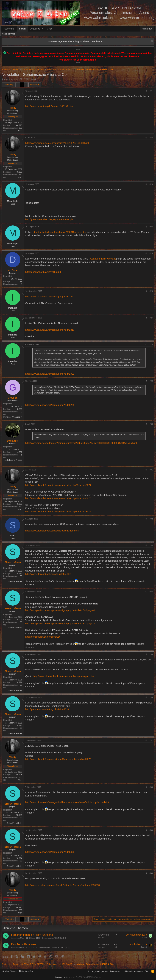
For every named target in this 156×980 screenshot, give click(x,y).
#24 (151, 227)
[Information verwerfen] (151, 41)
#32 (151, 519)
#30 (151, 424)
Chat (50, 29)
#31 (151, 470)
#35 (151, 654)
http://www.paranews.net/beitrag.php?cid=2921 (50, 374)
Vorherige (10, 85)
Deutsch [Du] (26, 971)
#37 (151, 741)
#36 (151, 697)
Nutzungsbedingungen (98, 971)
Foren (22, 29)
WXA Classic (9, 971)
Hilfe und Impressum (133, 971)
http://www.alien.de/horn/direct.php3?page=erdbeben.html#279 (58, 759)
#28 (151, 344)
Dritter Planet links (14, 581)
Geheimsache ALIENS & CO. (54, 938)
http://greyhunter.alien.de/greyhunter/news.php (50, 219)
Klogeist (143, 947)
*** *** (77, 41)
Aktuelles (35, 29)
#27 (151, 318)
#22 (151, 138)
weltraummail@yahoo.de (103, 259)
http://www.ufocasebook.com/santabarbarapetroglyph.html (64, 676)
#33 (151, 545)
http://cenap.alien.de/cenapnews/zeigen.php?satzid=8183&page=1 (60, 623)
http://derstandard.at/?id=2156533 (43, 272)
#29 (151, 381)
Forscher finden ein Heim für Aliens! (32, 935)
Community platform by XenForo (78, 977)
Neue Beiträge (9, 34)
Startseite (9, 29)
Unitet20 (143, 938)
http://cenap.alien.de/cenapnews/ (43, 637)
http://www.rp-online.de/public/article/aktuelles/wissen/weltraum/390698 (63, 885)
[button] (42, 29)
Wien (20, 131)
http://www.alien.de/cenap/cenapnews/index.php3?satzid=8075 (58, 498)
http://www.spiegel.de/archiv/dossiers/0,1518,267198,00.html (57, 143)
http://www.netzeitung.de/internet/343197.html (49, 106)
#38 (151, 787)
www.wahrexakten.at (100, 18)
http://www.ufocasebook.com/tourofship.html (48, 574)
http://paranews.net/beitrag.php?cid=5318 (47, 709)
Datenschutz (116, 971)
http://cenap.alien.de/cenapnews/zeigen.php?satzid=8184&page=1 (60, 610)
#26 (151, 291)
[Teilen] (146, 91)
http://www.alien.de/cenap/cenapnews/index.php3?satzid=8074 (58, 485)
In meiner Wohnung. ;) (13, 417)
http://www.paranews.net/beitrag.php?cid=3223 (50, 405)
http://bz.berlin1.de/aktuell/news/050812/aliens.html (60, 232)
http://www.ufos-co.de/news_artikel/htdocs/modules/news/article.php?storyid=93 (67, 802)
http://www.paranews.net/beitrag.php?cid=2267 (50, 296)
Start (147, 971)
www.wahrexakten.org (137, 18)
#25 (151, 253)
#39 (151, 830)
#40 (151, 873)
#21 (151, 91)
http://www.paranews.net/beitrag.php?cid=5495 (50, 852)
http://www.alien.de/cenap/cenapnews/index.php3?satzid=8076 (58, 512)
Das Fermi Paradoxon (24, 944)
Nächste (34, 85)
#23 (151, 184)
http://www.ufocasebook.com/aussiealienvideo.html (52, 531)
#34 (151, 592)
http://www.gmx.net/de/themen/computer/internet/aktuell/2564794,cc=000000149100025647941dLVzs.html (81, 443)
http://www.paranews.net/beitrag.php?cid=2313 (50, 330)
